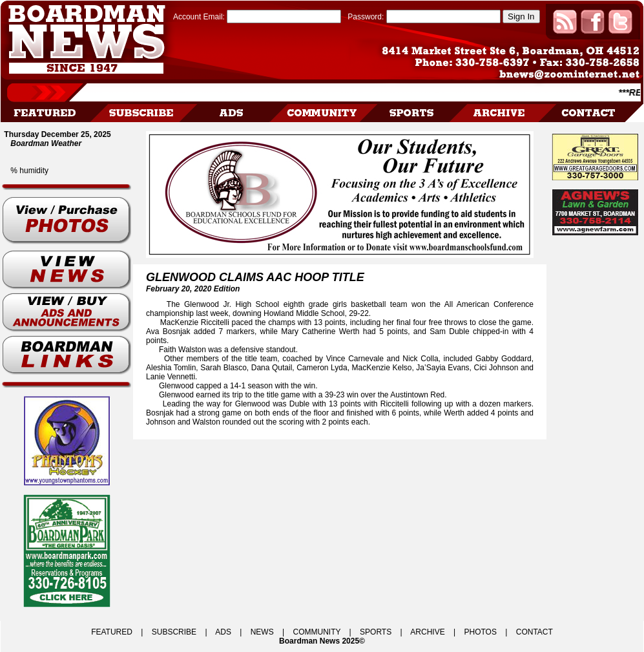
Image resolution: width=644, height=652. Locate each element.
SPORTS (376, 632)
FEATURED (112, 632)
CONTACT (535, 632)
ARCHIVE (427, 632)
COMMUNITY (317, 632)
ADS (223, 632)
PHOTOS (480, 632)
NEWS (262, 632)
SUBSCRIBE (174, 632)
